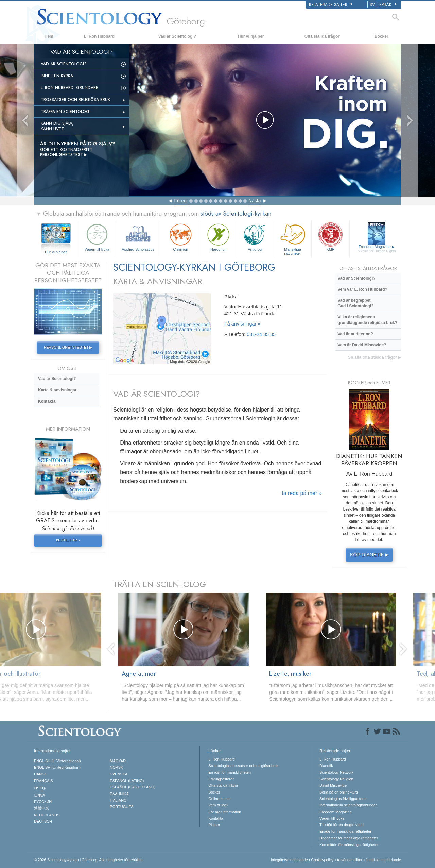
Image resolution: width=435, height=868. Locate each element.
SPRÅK (382, 5)
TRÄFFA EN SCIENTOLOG (160, 584)
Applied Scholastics (138, 237)
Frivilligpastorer (221, 779)
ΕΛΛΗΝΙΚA (119, 794)
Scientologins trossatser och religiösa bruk (243, 766)
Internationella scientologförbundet (348, 805)
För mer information (225, 812)
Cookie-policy (322, 860)
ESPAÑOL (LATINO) (127, 781)
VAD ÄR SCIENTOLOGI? (156, 394)
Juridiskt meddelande (383, 860)
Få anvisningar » (242, 324)
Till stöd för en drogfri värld (342, 825)
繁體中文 (41, 808)
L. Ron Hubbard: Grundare (69, 88)
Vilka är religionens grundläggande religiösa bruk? (367, 320)
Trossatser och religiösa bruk (75, 100)
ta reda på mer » (302, 493)
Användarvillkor (350, 860)
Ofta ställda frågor (322, 36)
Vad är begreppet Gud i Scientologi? (355, 303)
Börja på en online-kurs (339, 792)
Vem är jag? (218, 805)
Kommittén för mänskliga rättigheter (349, 845)
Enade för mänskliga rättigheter (345, 831)
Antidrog (255, 237)
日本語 (40, 795)
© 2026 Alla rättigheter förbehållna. (89, 860)
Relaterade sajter (331, 5)
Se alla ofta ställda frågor (375, 357)
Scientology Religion (336, 779)
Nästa (255, 201)
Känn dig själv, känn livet (57, 126)
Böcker (381, 36)
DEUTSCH (43, 821)
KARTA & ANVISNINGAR (158, 281)
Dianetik (326, 766)
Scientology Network (336, 772)
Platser (214, 825)
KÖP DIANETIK (370, 555)
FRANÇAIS (43, 781)
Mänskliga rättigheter (293, 238)
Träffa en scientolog (65, 112)
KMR (330, 237)
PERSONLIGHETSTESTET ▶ (68, 347)
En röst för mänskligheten (230, 772)
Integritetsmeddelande (289, 860)
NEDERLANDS (47, 815)
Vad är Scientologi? (177, 36)
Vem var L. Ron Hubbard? (362, 289)
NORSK (116, 767)
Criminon (181, 237)
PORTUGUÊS (121, 807)
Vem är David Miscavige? (362, 345)
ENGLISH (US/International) (57, 761)
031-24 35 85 (261, 334)
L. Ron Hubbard (99, 36)
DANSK (40, 774)
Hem (49, 36)
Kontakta (47, 401)
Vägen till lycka (97, 237)
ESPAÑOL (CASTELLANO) (133, 787)
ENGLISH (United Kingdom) (57, 767)
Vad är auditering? (355, 334)
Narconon (218, 237)
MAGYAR (118, 761)
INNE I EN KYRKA (57, 76)
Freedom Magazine (377, 249)
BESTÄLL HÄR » (68, 540)
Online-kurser (220, 799)
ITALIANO (118, 800)
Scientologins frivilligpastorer (343, 799)
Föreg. (181, 201)
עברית (40, 788)
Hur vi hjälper (251, 36)
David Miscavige (333, 785)
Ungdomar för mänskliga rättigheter (349, 838)
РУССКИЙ (43, 802)
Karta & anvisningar (57, 390)
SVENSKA (119, 774)
